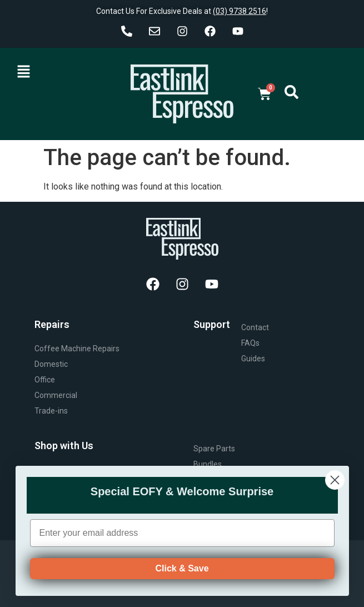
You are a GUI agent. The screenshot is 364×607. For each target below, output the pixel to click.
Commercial (56, 395)
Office (45, 380)
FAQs (250, 343)
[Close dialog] (335, 492)
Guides (253, 359)
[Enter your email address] (182, 545)
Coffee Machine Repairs (77, 349)
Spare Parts (214, 449)
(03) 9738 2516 (240, 11)
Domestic (51, 364)
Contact (255, 327)
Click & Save (182, 580)
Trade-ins (51, 411)
